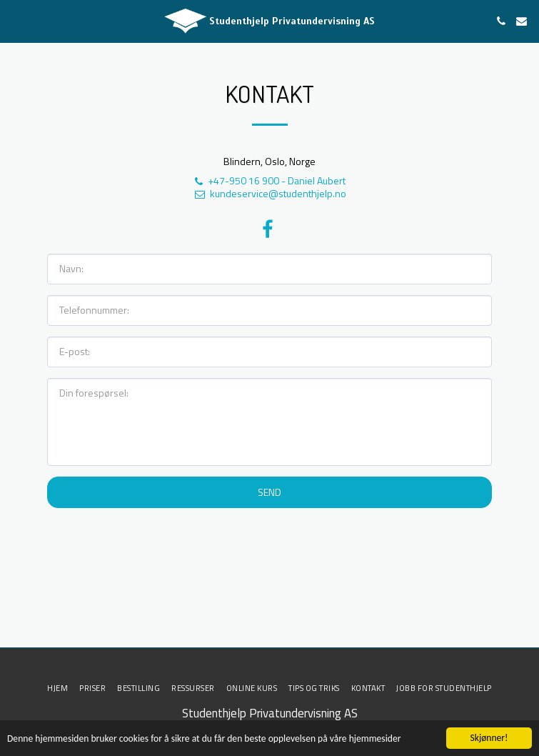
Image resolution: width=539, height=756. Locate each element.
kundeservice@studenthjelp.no (270, 193)
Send (269, 492)
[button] (16, 20)
